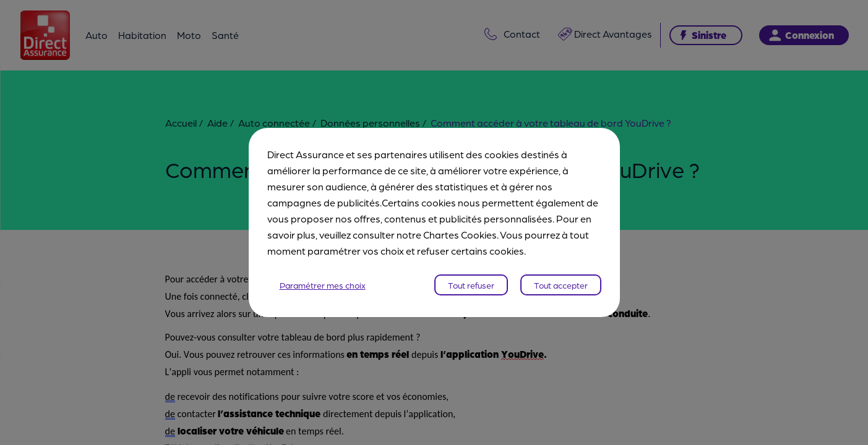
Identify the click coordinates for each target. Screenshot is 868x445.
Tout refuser (471, 285)
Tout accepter (561, 285)
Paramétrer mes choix (323, 285)
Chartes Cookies (460, 235)
